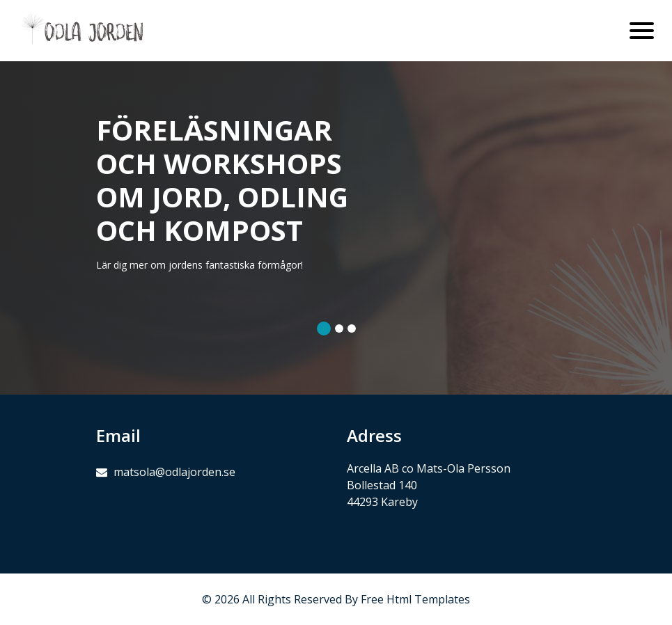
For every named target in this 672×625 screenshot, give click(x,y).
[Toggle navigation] (642, 31)
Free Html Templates (415, 599)
